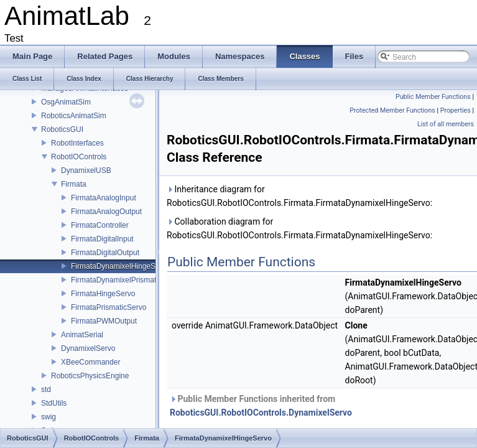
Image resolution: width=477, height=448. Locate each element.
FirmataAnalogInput (104, 198)
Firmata (74, 184)
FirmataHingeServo (103, 294)
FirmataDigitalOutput (105, 253)
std (46, 390)
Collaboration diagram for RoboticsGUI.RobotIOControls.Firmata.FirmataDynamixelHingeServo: (299, 228)
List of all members (446, 124)
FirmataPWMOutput (104, 321)
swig (49, 417)
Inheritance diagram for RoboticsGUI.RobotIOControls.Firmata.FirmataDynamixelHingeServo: (299, 196)
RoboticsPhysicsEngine (90, 376)
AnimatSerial (82, 335)
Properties (456, 110)
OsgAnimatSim (66, 102)
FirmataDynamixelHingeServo (120, 266)
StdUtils (54, 403)
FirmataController (100, 225)
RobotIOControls (79, 157)
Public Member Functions (433, 97)
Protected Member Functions (392, 110)
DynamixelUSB (86, 170)
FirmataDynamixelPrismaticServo (126, 280)
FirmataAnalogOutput (106, 212)
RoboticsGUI (62, 129)
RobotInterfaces (77, 143)
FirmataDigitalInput (102, 239)
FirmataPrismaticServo (109, 307)
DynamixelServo (88, 348)
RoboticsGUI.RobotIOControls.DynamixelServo (261, 413)
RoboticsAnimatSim (74, 116)
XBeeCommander (90, 362)
